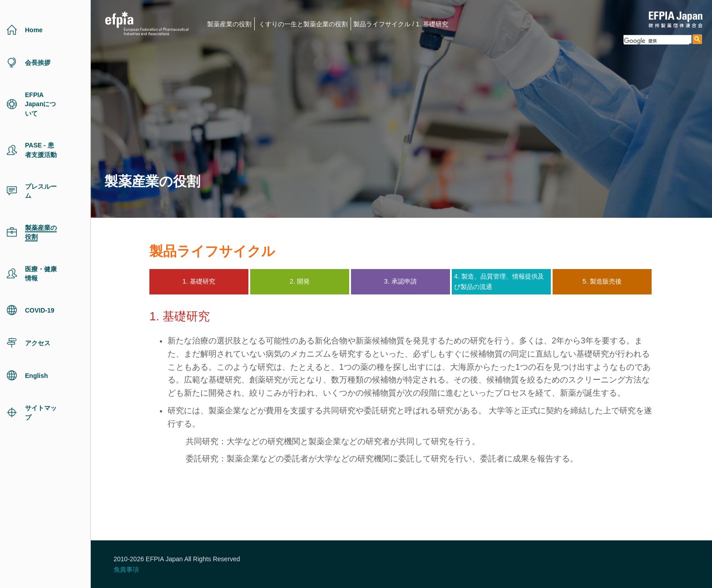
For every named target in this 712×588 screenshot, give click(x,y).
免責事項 (126, 569)
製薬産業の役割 (229, 24)
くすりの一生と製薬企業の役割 (303, 24)
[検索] (657, 41)
